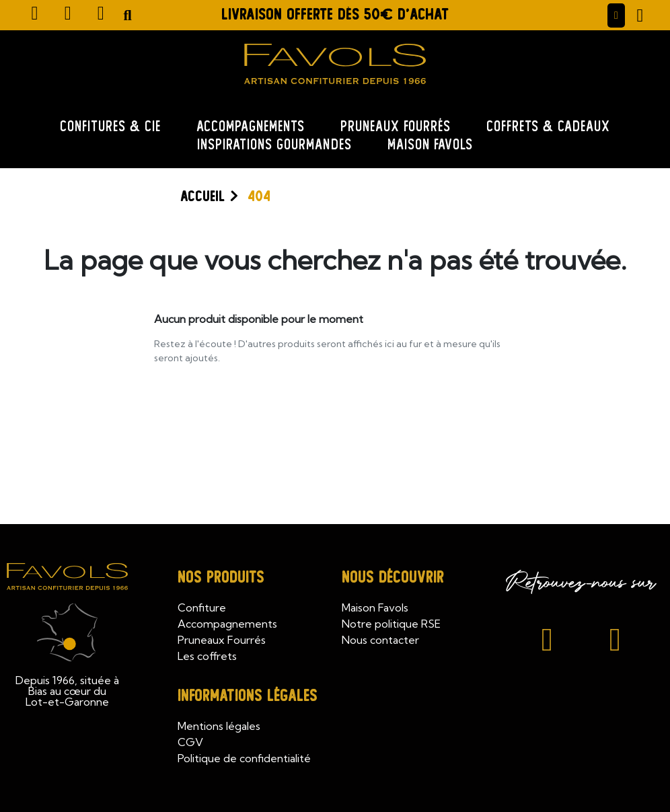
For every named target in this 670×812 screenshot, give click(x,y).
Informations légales (248, 696)
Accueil (202, 196)
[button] (128, 15)
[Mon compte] (616, 15)
